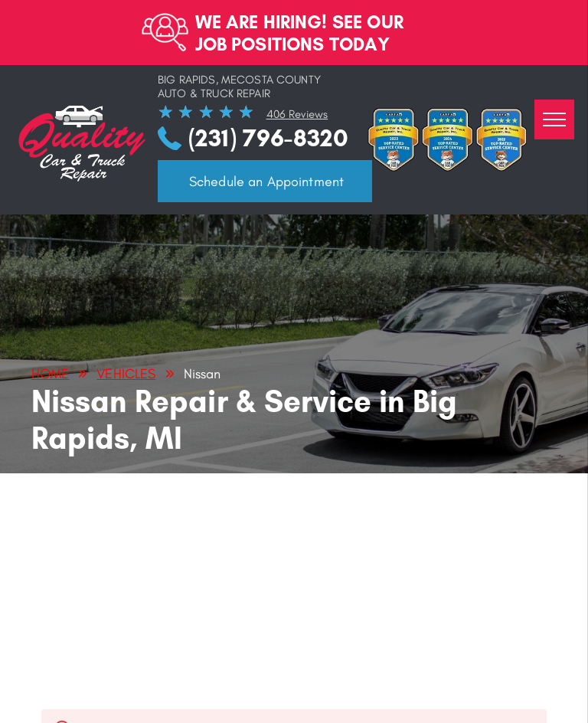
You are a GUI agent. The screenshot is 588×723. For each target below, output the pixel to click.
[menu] (554, 119)
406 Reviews (297, 114)
